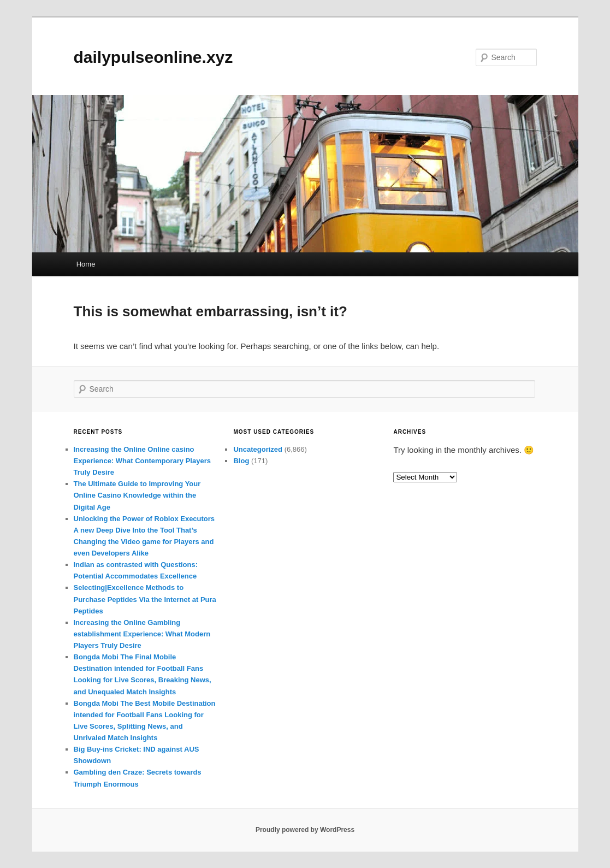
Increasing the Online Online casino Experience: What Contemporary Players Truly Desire (142, 461)
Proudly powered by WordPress (305, 830)
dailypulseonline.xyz (153, 57)
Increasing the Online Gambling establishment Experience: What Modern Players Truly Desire (142, 634)
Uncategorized (258, 449)
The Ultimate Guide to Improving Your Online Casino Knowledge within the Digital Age (137, 495)
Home (86, 264)
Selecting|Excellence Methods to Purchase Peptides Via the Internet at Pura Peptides (145, 599)
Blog (241, 461)
